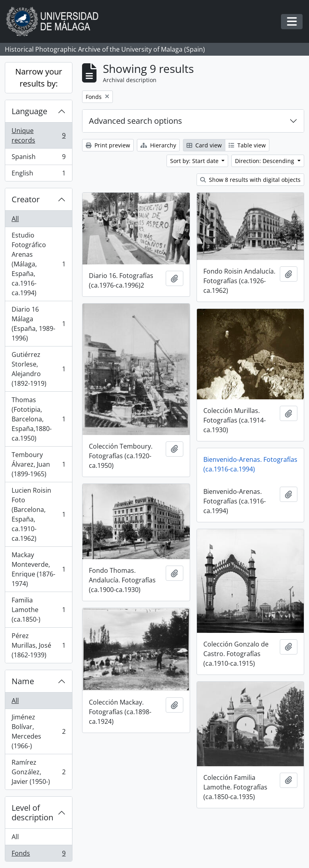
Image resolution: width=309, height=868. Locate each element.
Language (29, 111)
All (15, 219)
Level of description (32, 813)
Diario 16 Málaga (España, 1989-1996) (38, 324)
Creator (26, 199)
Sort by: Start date (195, 161)
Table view (247, 145)
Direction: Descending (265, 161)
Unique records (38, 135)
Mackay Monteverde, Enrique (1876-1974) (38, 569)
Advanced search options (135, 121)
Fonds (38, 855)
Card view (204, 145)
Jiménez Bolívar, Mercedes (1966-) (38, 731)
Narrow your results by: (39, 78)
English (38, 175)
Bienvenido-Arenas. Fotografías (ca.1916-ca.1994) (250, 464)
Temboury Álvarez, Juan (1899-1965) (38, 464)
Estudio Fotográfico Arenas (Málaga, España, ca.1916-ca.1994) (38, 264)
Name (23, 681)
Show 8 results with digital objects (250, 180)
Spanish (38, 158)
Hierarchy (158, 145)
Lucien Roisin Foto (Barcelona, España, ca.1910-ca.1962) (38, 514)
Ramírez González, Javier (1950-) (38, 772)
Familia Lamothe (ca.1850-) (38, 610)
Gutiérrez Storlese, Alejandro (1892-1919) (38, 369)
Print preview (108, 145)
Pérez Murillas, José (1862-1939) (38, 645)
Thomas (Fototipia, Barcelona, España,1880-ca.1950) (38, 419)
